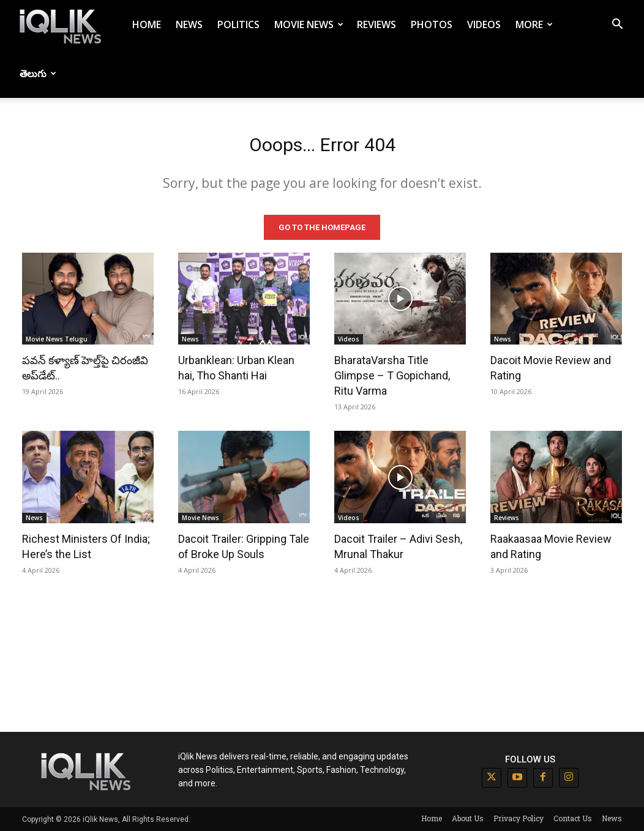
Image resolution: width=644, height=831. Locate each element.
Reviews (376, 24)
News (189, 24)
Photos (432, 24)
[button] (617, 25)
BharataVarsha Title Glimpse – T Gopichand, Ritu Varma (392, 375)
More (534, 24)
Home (147, 24)
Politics (238, 24)
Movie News (309, 24)
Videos (484, 24)
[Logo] (62, 25)
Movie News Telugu (57, 339)
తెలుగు (38, 73)
